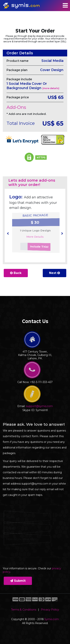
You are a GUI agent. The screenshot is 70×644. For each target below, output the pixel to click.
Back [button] (16, 273)
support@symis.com (39, 406)
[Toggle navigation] (65, 5)
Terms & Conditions (24, 610)
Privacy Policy (50, 610)
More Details (35, 237)
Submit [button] (18, 581)
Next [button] (55, 273)
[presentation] (8, 233)
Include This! (33, 249)
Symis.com (52, 619)
